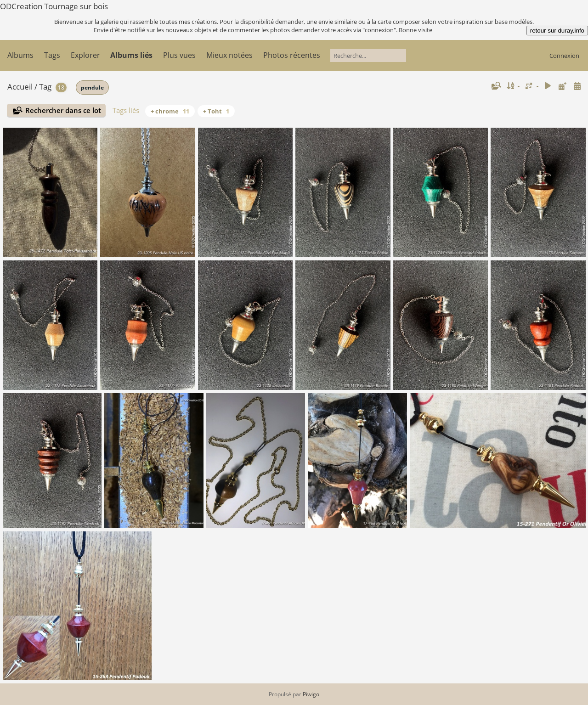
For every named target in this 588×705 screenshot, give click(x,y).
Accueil (20, 87)
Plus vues (179, 55)
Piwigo (311, 694)
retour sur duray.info (557, 31)
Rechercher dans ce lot (63, 110)
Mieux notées (229, 55)
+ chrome (170, 111)
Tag (45, 87)
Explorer (85, 55)
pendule (92, 87)
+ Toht (216, 111)
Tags (52, 55)
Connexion (564, 56)
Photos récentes (292, 55)
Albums (20, 55)
